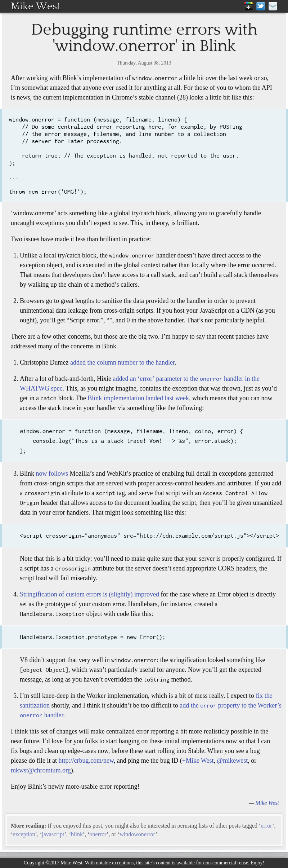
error (266, 826)
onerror (98, 834)
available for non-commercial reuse (212, 863)
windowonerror (137, 834)
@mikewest (233, 761)
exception (24, 834)
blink (77, 834)
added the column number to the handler (122, 362)
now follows (52, 473)
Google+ (248, 6)
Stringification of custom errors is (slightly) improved (89, 594)
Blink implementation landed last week (138, 398)
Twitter (261, 6)
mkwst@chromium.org (41, 770)
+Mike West (198, 761)
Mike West (35, 6)
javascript (53, 834)
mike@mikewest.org (273, 6)
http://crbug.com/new (86, 761)
